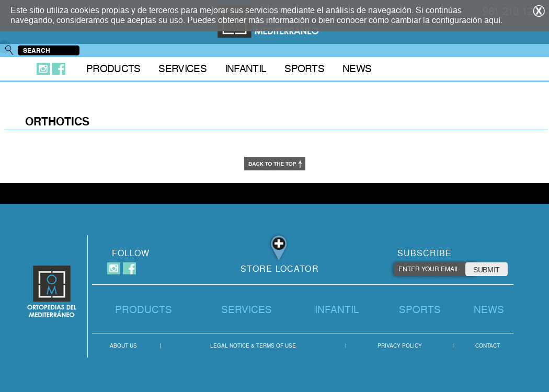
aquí (492, 20)
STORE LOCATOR (280, 269)
